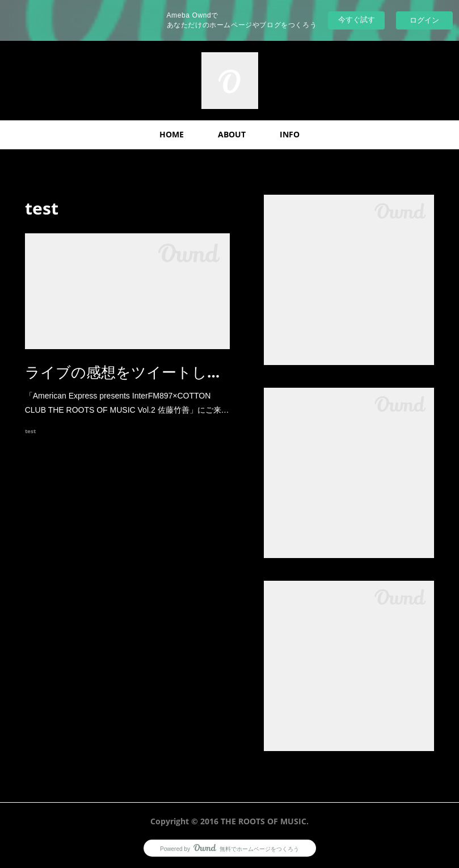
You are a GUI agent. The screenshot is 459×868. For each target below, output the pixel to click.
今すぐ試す (357, 20)
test (30, 431)
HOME (172, 134)
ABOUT (232, 134)
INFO (290, 134)
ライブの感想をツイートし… (122, 372)
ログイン (424, 20)
